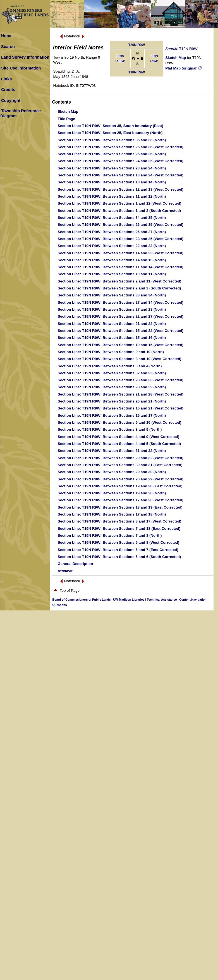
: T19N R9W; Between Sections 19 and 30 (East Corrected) (120, 486)
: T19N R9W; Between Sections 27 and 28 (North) (112, 309)
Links (6, 79)
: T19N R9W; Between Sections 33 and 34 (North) (112, 295)
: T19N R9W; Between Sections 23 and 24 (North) (112, 168)
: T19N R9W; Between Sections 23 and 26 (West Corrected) (120, 239)
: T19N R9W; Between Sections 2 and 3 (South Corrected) (119, 288)
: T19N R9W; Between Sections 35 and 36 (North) (112, 140)
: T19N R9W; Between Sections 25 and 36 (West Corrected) (120, 147)
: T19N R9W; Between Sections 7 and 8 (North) (110, 535)
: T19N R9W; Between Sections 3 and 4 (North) (110, 366)
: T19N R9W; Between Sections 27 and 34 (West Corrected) (120, 302)
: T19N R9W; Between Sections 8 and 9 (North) (110, 429)
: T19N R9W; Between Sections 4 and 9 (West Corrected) (118, 437)
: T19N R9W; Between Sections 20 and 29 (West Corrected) (120, 479)
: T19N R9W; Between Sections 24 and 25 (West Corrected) (120, 161)
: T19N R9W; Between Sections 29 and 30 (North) (112, 472)
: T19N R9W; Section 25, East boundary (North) (110, 133)
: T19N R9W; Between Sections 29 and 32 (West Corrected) (120, 458)
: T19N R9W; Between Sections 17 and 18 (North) (112, 514)
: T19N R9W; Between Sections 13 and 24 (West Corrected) (120, 175)
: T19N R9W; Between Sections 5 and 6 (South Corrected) (119, 557)
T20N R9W (137, 45)
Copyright (11, 100)
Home (7, 36)
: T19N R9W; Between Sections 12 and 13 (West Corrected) (120, 189)
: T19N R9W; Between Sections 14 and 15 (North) (112, 260)
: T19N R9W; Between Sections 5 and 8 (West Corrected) (118, 542)
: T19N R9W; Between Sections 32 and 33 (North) (112, 373)
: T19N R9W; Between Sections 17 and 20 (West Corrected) (120, 500)
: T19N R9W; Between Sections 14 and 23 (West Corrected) (120, 253)
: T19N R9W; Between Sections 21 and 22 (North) (112, 324)
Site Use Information (21, 68)
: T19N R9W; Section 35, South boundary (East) (110, 126)
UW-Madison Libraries (129, 600)
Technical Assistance (162, 600)
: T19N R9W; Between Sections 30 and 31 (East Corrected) (120, 465)
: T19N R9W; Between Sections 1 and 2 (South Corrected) (119, 211)
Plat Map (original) (183, 68)
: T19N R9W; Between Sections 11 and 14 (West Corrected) (120, 267)
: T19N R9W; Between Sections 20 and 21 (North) (112, 401)
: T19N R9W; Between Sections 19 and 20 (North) (112, 493)
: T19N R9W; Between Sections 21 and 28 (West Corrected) (120, 394)
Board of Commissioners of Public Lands (81, 600)
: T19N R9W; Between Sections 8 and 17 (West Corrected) (119, 521)
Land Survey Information (25, 57)
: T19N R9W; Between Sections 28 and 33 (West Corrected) (120, 380)
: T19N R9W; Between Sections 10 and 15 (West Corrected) (120, 345)
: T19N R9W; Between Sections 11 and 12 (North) (112, 196)
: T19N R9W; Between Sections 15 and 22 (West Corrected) (120, 331)
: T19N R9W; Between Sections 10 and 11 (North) (112, 274)
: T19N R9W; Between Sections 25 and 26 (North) (112, 154)
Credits (8, 90)
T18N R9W (137, 72)
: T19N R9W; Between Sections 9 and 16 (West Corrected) (119, 422)
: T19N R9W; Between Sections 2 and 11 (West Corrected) (119, 281)
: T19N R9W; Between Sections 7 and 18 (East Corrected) (119, 529)
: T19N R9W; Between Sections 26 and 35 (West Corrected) (120, 225)
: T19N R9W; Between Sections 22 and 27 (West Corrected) (120, 316)
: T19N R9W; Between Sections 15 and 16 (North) (112, 338)
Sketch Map (176, 58)
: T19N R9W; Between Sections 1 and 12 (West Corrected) (119, 203)
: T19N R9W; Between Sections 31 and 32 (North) (112, 451)
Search (8, 47)
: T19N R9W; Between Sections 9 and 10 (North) (111, 352)
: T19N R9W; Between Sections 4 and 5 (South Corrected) (119, 444)
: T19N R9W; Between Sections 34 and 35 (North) (112, 218)
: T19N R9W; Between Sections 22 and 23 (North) (112, 246)
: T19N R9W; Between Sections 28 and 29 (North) (112, 387)
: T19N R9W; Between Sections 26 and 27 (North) (112, 232)
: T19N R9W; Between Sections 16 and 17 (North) (112, 415)
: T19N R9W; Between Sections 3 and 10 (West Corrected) (119, 359)
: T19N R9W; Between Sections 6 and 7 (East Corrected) (118, 550)
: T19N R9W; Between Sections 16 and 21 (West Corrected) (120, 408)
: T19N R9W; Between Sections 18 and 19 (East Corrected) (120, 507)
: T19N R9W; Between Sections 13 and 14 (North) (112, 182)
